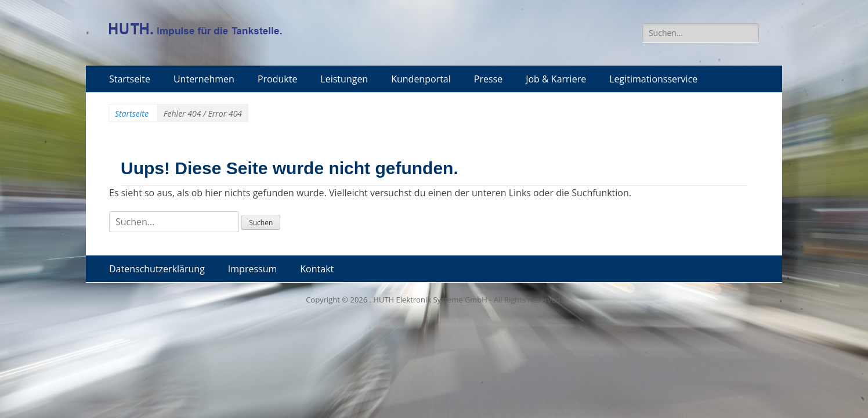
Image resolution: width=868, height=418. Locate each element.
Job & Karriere (556, 79)
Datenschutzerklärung (157, 269)
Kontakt (317, 269)
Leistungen (344, 79)
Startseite (130, 79)
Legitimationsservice (653, 79)
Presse (488, 79)
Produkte (277, 79)
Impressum (252, 269)
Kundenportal (421, 79)
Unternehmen (204, 79)
